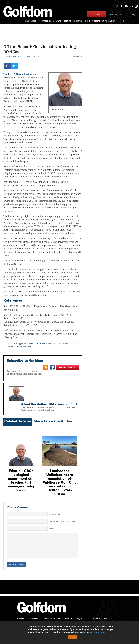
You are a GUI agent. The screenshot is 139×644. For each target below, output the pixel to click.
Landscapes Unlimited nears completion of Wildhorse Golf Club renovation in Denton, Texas (60, 480)
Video (33, 21)
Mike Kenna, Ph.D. (16, 56)
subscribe (96, 14)
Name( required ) (55, 514)
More (122, 21)
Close (73, 637)
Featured (10, 346)
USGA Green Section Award (46, 344)
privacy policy (98, 632)
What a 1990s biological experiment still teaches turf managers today (21, 479)
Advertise (113, 21)
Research (77, 21)
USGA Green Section (20, 74)
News (26, 21)
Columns (57, 21)
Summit (100, 21)
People (87, 21)
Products (67, 21)
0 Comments (77, 56)
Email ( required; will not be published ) (63, 521)
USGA (30, 344)
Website (52, 528)
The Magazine (44, 21)
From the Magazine (23, 346)
